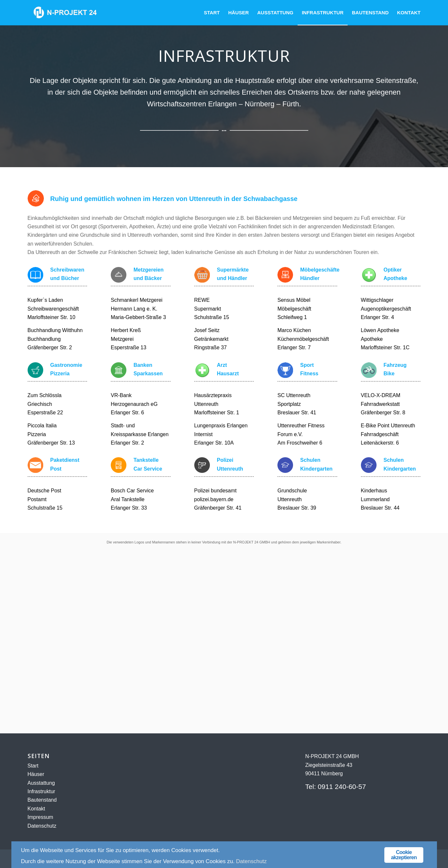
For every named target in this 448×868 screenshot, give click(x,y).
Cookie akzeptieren (404, 855)
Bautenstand (42, 800)
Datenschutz (42, 826)
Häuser (36, 774)
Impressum (40, 817)
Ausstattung (41, 783)
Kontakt (36, 809)
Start (33, 766)
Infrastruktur (41, 791)
